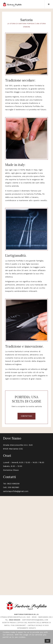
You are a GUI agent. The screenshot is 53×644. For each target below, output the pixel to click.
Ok (47, 641)
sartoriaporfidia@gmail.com (16, 491)
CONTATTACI (27, 416)
